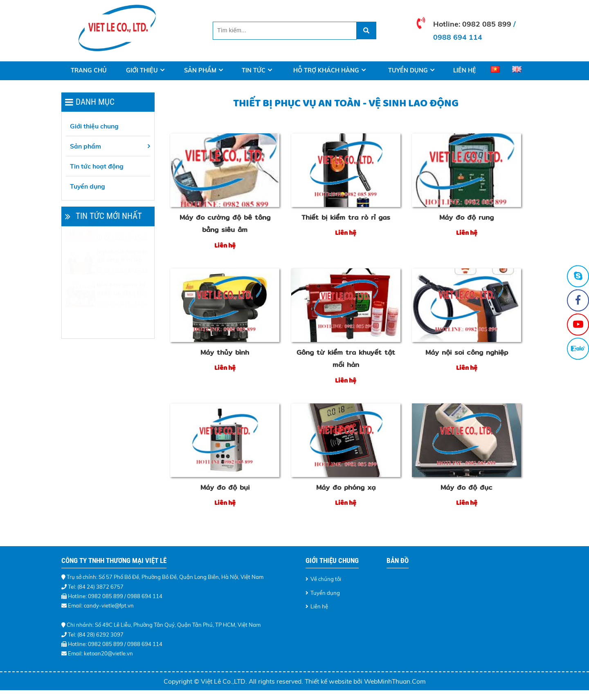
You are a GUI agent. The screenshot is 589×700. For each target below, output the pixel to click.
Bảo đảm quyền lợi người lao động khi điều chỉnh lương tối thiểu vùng (122, 309)
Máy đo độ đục (466, 487)
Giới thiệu (142, 70)
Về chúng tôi (326, 579)
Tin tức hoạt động (97, 166)
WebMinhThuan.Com (395, 681)
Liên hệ (465, 70)
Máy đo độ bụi (225, 487)
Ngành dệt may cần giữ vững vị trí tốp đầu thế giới (122, 276)
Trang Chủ (89, 70)
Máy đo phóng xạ (346, 487)
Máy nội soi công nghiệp (467, 352)
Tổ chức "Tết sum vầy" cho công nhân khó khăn (123, 243)
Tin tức (254, 70)
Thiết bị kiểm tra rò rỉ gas (346, 217)
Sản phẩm (200, 70)
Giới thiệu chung (94, 126)
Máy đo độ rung (466, 217)
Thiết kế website (329, 681)
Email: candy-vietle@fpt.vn (101, 605)
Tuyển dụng (408, 70)
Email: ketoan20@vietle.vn (100, 653)
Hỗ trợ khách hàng (326, 70)
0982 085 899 (487, 24)
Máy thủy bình (225, 352)
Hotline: (448, 24)
